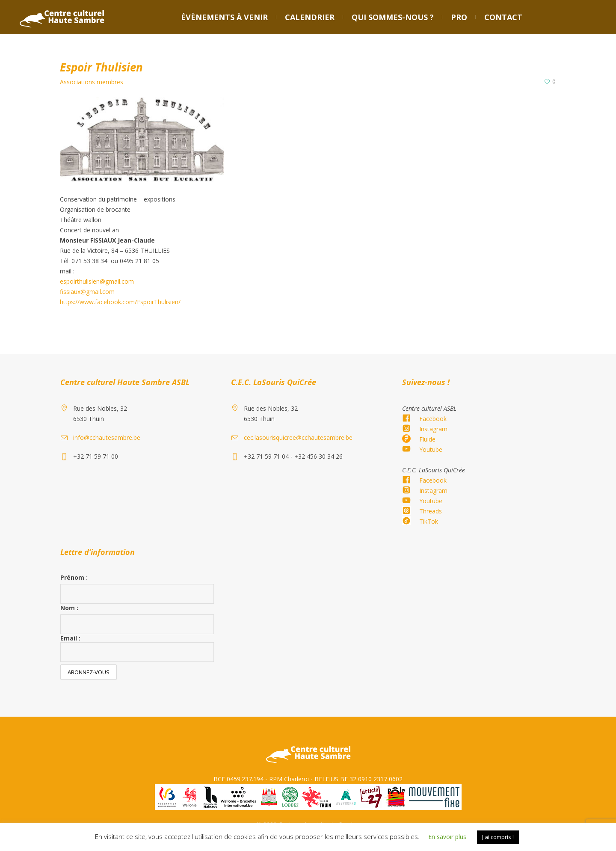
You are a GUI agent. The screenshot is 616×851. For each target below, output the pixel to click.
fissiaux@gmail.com (87, 292)
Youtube (431, 449)
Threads (431, 511)
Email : (137, 648)
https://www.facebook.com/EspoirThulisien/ (120, 302)
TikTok (429, 521)
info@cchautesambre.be (107, 437)
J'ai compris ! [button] (498, 837)
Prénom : (74, 577)
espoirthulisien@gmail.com (97, 281)
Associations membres (92, 82)
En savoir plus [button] (447, 837)
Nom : (69, 608)
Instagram (433, 429)
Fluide (427, 439)
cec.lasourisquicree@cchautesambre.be (298, 437)
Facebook (433, 419)
